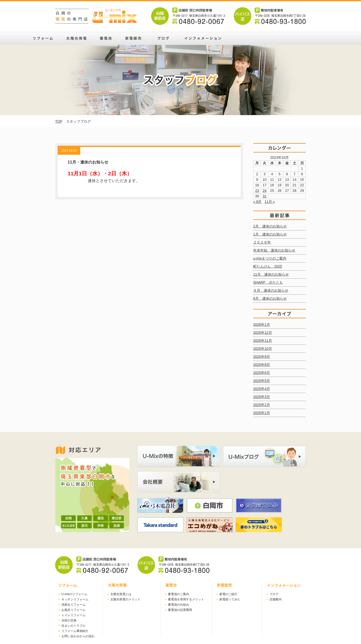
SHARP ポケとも (268, 282)
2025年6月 (262, 373)
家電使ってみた (230, 599)
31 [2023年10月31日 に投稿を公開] (264, 196)
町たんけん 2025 (268, 266)
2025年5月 (262, 381)
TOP (59, 121)
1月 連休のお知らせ (270, 234)
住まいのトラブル (73, 626)
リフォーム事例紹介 (75, 631)
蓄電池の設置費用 (180, 610)
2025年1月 (262, 413)
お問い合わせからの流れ (78, 636)
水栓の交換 (69, 620)
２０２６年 (262, 242)
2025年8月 (262, 365)
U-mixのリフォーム (74, 594)
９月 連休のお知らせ (271, 290)
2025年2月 (262, 405)
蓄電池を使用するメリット (186, 599)
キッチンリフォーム (75, 599)
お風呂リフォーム (73, 610)
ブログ (274, 594)
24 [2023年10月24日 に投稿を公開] (264, 191)
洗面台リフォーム (73, 605)
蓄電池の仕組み (178, 605)
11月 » (270, 202)
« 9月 (257, 202)
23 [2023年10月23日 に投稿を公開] (257, 191)
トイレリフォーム (73, 615)
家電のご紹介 (228, 594)
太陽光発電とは (121, 594)
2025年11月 (263, 341)
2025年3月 (262, 397)
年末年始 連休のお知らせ (274, 250)
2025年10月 (263, 349)
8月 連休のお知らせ (270, 298)
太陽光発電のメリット (125, 599)
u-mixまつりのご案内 (270, 258)
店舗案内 (276, 599)
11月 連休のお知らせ (271, 274)
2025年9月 (262, 357)
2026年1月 (262, 325)
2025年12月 (263, 333)
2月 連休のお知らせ (270, 226)
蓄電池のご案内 (178, 594)
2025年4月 (262, 389)
